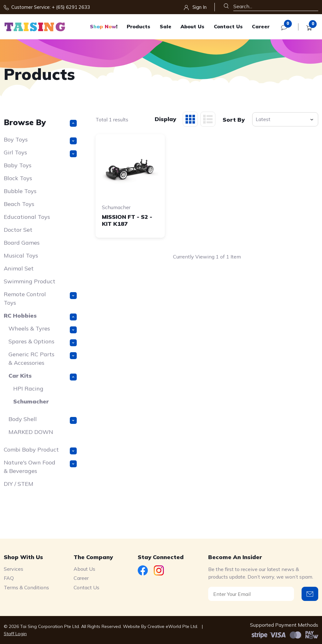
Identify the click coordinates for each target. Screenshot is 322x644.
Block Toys (18, 178)
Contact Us (228, 26)
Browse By (40, 122)
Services (14, 569)
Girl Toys (40, 153)
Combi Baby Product (40, 450)
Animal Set (19, 268)
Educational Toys (27, 217)
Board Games (22, 243)
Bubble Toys (20, 191)
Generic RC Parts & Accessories (43, 358)
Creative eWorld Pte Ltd (172, 626)
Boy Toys (40, 140)
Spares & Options (43, 342)
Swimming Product (30, 281)
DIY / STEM (19, 484)
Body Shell (43, 420)
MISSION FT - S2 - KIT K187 (127, 220)
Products (139, 26)
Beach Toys (19, 204)
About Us (192, 26)
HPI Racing (28, 389)
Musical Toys (21, 255)
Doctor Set (18, 230)
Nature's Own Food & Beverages (40, 467)
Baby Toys (18, 165)
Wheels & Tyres (43, 329)
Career (261, 26)
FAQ (9, 578)
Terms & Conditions (26, 587)
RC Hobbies (40, 316)
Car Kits (43, 376)
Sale (166, 26)
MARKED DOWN (31, 432)
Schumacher (31, 401)
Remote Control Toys (40, 298)
